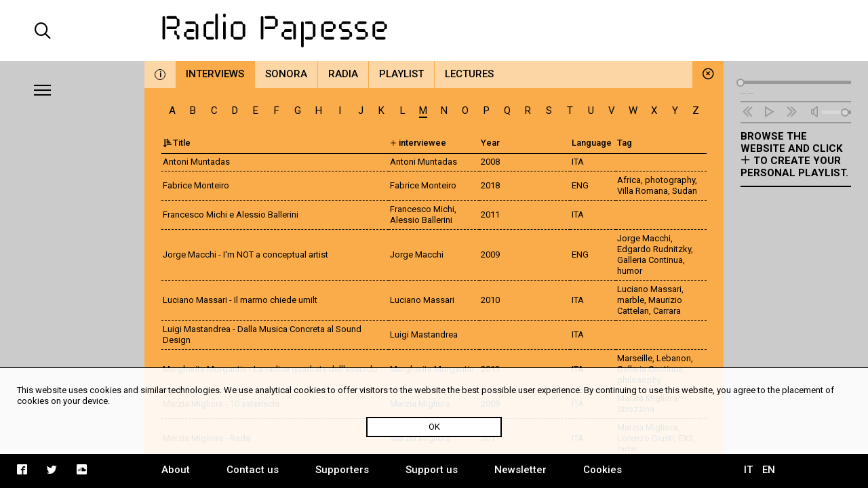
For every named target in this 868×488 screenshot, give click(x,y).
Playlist (401, 74)
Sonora (286, 74)
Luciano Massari (649, 289)
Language (592, 143)
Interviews (215, 74)
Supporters (342, 470)
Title (177, 143)
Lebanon (674, 358)
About (176, 470)
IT (748, 470)
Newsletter (520, 470)
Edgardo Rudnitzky (654, 249)
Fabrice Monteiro (196, 185)
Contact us (253, 470)
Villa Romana (643, 191)
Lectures (469, 74)
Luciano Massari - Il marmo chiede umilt (240, 300)
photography (670, 180)
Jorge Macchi (644, 238)
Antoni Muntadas (196, 162)
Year (490, 143)
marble (631, 300)
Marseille (635, 358)
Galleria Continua (650, 260)
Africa (629, 180)
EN (769, 470)
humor (630, 271)
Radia (343, 74)
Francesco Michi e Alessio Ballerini (231, 215)
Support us (432, 470)
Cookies (603, 470)
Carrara (667, 311)
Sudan (685, 191)
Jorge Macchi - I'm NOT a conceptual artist (245, 255)
